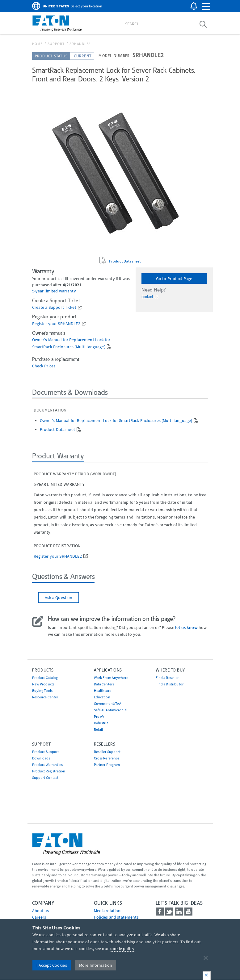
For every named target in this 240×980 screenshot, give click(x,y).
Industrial (102, 723)
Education (102, 697)
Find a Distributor (170, 684)
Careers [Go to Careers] (39, 917)
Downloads (41, 758)
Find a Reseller (167, 678)
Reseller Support (107, 752)
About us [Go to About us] (41, 911)
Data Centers (104, 684)
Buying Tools (42, 691)
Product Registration (49, 771)
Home (37, 44)
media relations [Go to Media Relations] (108, 911)
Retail (99, 729)
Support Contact (45, 777)
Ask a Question (59, 598)
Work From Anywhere (111, 678)
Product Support (46, 752)
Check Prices (44, 366)
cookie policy (122, 949)
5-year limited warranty (54, 291)
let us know (186, 627)
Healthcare (103, 691)
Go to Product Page (174, 279)
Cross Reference (107, 758)
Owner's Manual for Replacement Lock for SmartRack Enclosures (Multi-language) (116, 420)
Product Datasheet (125, 261)
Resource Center (45, 697)
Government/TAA (108, 703)
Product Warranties (48, 765)
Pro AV (99, 716)
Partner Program (107, 765)
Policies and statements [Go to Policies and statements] (116, 917)
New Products (43, 684)
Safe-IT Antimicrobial (111, 710)
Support (56, 44)
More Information (96, 965)
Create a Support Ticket (54, 307)
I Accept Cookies (52, 965)
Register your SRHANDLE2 (56, 324)
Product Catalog (45, 678)
